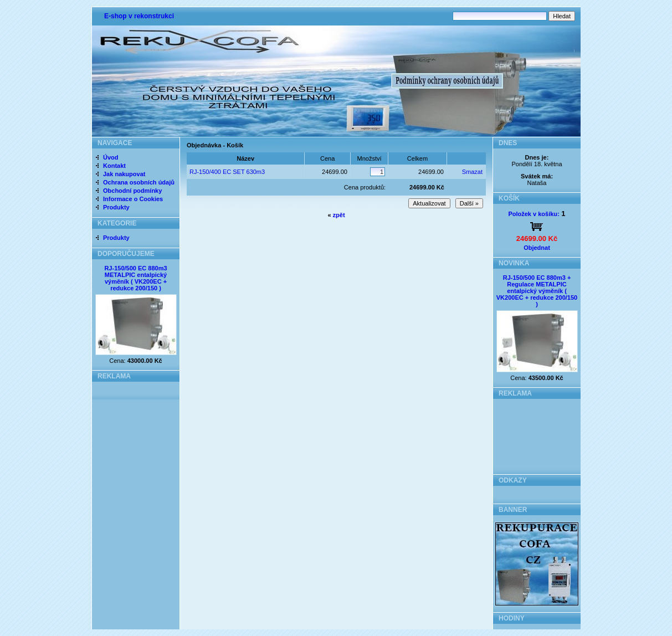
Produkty (116, 207)
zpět (339, 215)
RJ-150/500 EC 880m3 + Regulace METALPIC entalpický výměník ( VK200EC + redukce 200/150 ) (537, 291)
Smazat (472, 172)
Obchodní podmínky (132, 191)
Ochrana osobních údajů (139, 182)
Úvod (111, 157)
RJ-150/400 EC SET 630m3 (227, 172)
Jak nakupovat (124, 174)
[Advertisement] (537, 434)
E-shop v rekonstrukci (139, 16)
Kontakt (114, 166)
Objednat (537, 248)
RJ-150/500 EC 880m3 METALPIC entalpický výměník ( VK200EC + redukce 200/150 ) (135, 278)
